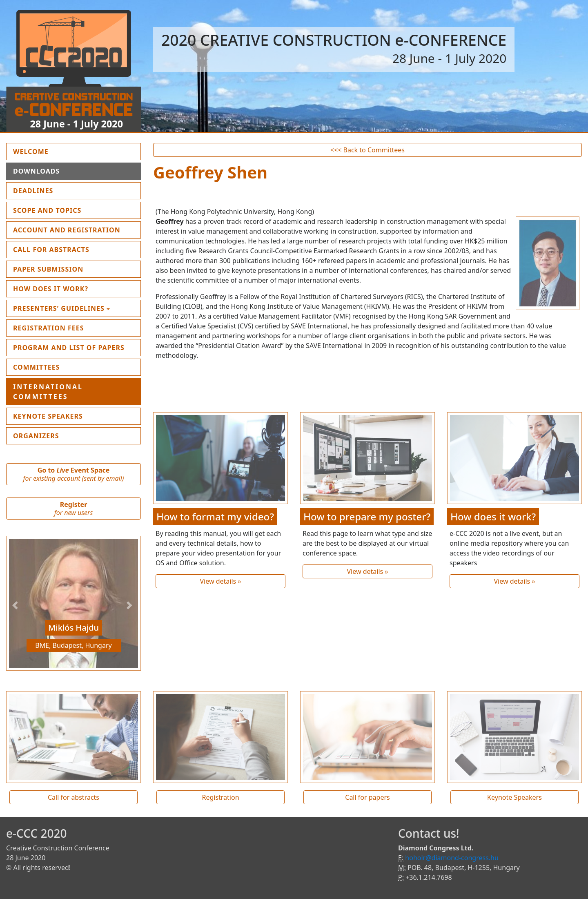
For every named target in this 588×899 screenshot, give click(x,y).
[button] (16, 605)
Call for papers (367, 797)
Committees (37, 367)
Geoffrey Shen (210, 172)
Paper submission (48, 269)
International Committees (48, 392)
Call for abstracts (73, 797)
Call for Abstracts (51, 250)
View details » (220, 581)
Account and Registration (67, 230)
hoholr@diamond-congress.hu (452, 858)
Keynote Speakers (48, 416)
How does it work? (51, 289)
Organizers (36, 436)
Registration (220, 797)
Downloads (36, 171)
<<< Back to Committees (367, 150)
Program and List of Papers (69, 348)
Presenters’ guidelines (59, 308)
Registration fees (49, 328)
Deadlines (33, 191)
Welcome (50, 151)
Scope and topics (47, 210)
